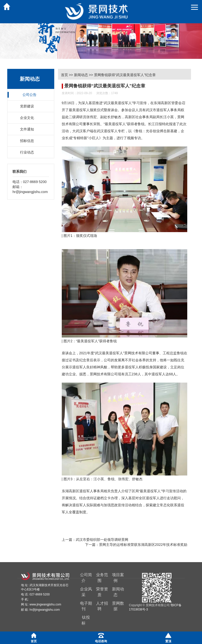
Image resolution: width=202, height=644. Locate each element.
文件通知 (27, 129)
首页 (64, 75)
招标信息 (27, 141)
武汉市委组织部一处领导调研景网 (102, 540)
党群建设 (27, 106)
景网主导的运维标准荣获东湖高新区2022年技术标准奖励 (143, 545)
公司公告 (29, 95)
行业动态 (27, 152)
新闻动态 (81, 75)
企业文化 (27, 118)
